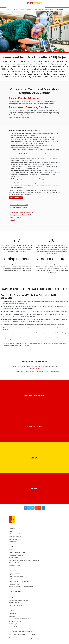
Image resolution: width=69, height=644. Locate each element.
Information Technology (16, 605)
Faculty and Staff (16, 217)
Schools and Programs (16, 555)
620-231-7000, (13, 632)
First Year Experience (15, 539)
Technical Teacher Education (24, 98)
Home (7, 9)
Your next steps (16, 198)
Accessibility (35, 639)
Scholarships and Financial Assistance (22, 213)
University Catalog (15, 563)
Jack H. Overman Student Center (19, 619)
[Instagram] (40, 508)
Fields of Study (13, 550)
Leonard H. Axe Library (16, 621)
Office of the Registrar (16, 534)
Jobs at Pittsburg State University (19, 582)
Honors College (14, 558)
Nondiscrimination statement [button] (19, 639)
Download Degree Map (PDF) (19, 205)
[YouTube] (36, 508)
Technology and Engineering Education (29, 107)
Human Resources (14, 603)
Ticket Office (13, 626)
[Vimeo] (33, 508)
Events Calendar (14, 584)
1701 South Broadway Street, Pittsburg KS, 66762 (24, 634)
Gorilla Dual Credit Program (17, 553)
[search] (59, 3)
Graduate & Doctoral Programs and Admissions (24, 560)
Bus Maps (12, 616)
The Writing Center (15, 624)
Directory (12, 595)
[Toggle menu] (10, 3)
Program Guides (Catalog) (19, 207)
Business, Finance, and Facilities (18, 600)
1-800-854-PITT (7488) (25, 632)
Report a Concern (14, 574)
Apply (13, 220)
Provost (11, 598)
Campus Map (13, 614)
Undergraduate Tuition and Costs (21, 215)
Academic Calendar (15, 565)
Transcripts (12, 542)
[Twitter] (29, 508)
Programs (39, 9)
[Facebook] (25, 508)
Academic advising (15, 537)
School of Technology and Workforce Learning (26, 8)
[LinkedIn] (43, 508)
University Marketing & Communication (21, 587)
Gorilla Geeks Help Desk (16, 576)
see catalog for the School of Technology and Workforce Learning (38, 371)
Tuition (11, 531)
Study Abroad (13, 579)
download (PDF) (35, 368)
